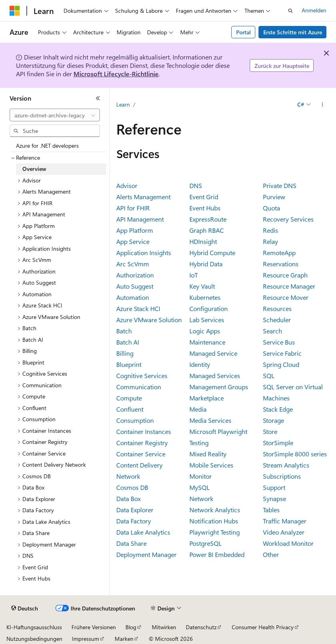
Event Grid (204, 197)
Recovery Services (288, 219)
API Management (140, 219)
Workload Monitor (288, 543)
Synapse (274, 498)
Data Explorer (135, 510)
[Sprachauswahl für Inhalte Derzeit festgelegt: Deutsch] (25, 608)
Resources (277, 308)
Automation (133, 297)
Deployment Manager (146, 554)
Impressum (85, 639)
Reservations (281, 264)
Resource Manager (289, 286)
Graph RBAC (207, 230)
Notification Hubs (214, 521)
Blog (131, 627)
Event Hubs (205, 208)
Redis (270, 230)
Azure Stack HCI (138, 308)
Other (271, 554)
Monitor (201, 476)
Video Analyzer (284, 532)
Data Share (131, 543)
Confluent (130, 409)
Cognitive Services (142, 376)
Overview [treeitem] (34, 169)
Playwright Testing (215, 532)
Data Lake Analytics (143, 532)
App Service (133, 241)
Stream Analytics (286, 465)
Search (272, 331)
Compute (129, 398)
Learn (123, 104)
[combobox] (55, 115)
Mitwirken (164, 627)
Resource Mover (286, 297)
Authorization (135, 275)
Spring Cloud (281, 364)
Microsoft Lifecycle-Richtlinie (116, 74)
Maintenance (207, 342)
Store (270, 431)
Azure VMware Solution (149, 320)
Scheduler (277, 320)
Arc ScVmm (133, 264)
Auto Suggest (135, 286)
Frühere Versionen (94, 627)
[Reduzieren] (98, 98)
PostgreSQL (206, 543)
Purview (274, 197)
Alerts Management (143, 197)
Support (274, 487)
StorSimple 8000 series (295, 454)
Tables (271, 510)
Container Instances (144, 431)
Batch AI (128, 342)
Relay (270, 241)
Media (198, 409)
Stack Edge (278, 409)
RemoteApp (279, 253)
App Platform (135, 230)
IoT (194, 275)
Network (201, 498)
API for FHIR (133, 208)
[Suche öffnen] (290, 11)
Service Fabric (282, 353)
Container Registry (142, 443)
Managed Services (215, 376)
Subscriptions (282, 476)
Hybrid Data (206, 264)
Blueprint (129, 364)
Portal (244, 32)
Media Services (210, 420)
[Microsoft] (15, 11)
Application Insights (144, 253)
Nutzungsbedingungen (34, 639)
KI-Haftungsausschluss (34, 627)
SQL (269, 376)
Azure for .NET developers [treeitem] (47, 146)
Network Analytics (215, 510)
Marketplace (207, 398)
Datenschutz (201, 627)
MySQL (200, 487)
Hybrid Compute (212, 253)
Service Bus (279, 342)
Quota (271, 208)
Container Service (141, 454)
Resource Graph (285, 275)
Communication (139, 387)
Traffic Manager (285, 521)
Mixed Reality (208, 454)
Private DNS (280, 185)
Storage (273, 420)
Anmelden (314, 10)
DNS (196, 185)
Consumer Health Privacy (263, 627)
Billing (125, 353)
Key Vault (202, 286)
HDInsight (203, 241)
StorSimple (278, 443)
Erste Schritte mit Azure (293, 32)
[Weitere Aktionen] (323, 105)
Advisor (127, 185)
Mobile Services (211, 465)
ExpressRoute (208, 219)
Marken (124, 639)
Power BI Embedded (217, 554)
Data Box (128, 498)
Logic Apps (205, 331)
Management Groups (219, 387)
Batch (124, 331)
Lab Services (207, 320)
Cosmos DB (132, 487)
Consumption (135, 420)
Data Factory (134, 521)
